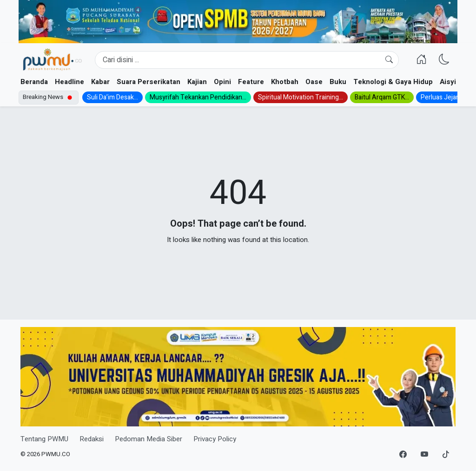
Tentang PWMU (44, 439)
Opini (222, 82)
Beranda (34, 82)
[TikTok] (446, 455)
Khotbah (285, 82)
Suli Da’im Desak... (112, 97)
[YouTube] (424, 455)
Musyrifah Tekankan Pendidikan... (198, 97)
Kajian (197, 82)
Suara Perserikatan (149, 82)
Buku (338, 82)
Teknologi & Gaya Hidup (393, 82)
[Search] (247, 60)
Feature (251, 82)
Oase (314, 82)
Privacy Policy (215, 439)
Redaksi (92, 439)
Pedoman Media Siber (149, 439)
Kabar (100, 82)
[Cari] (389, 60)
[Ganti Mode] (444, 60)
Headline (69, 82)
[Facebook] (403, 455)
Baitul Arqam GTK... (382, 97)
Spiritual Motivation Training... (301, 97)
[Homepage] (52, 60)
